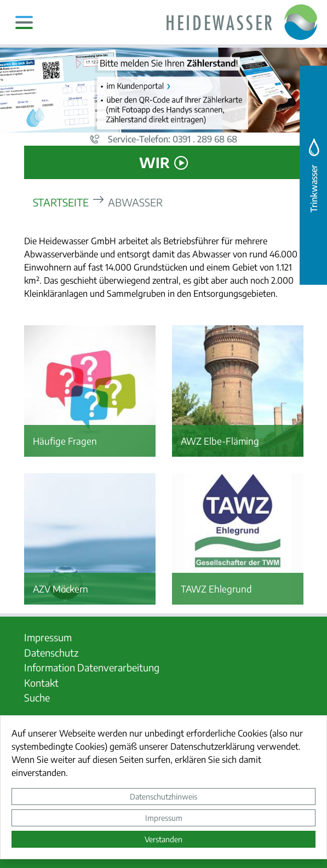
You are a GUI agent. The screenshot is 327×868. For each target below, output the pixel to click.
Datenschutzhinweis (163, 796)
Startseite (61, 202)
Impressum (164, 818)
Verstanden (163, 839)
